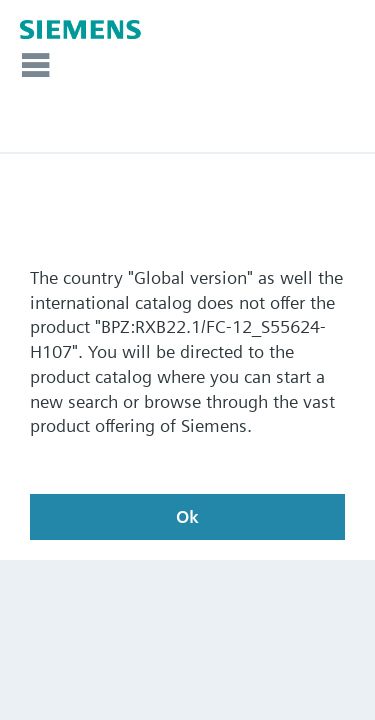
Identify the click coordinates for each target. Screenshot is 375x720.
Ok (187, 516)
